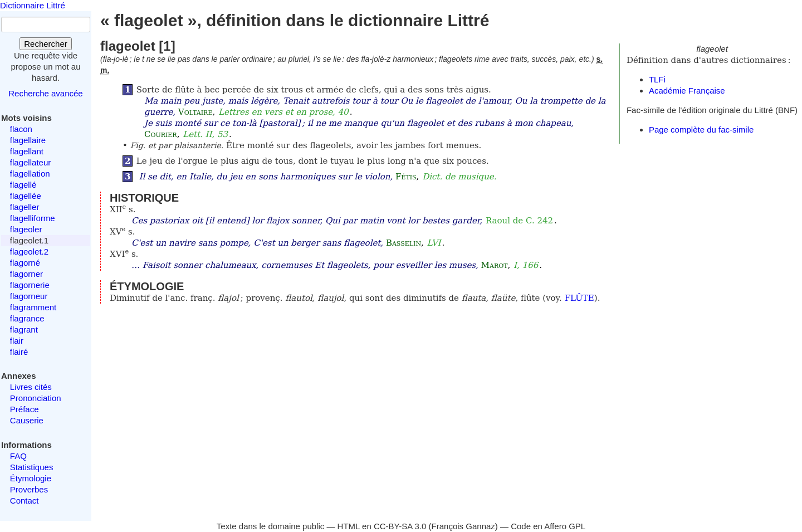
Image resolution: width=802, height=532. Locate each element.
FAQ (18, 456)
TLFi (657, 79)
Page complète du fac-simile (701, 130)
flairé (19, 352)
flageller (25, 207)
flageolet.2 (29, 252)
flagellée (26, 196)
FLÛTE (580, 298)
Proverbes (29, 489)
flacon (21, 129)
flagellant (27, 151)
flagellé (23, 185)
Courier (161, 134)
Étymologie (31, 478)
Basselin (404, 243)
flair (17, 341)
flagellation (30, 174)
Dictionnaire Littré (33, 5)
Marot (495, 265)
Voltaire (195, 112)
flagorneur (29, 296)
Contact (25, 501)
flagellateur (30, 162)
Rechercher (46, 44)
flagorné (25, 263)
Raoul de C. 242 (519, 221)
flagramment (33, 307)
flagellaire (28, 140)
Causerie (27, 420)
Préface (25, 409)
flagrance (27, 318)
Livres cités (31, 387)
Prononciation (36, 398)
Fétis (406, 177)
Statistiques (32, 467)
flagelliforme (33, 218)
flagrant (24, 330)
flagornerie (30, 285)
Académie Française (687, 91)
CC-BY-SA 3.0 (400, 526)
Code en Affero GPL (548, 526)
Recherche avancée (45, 93)
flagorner (26, 274)
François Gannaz (463, 526)
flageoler (26, 229)
